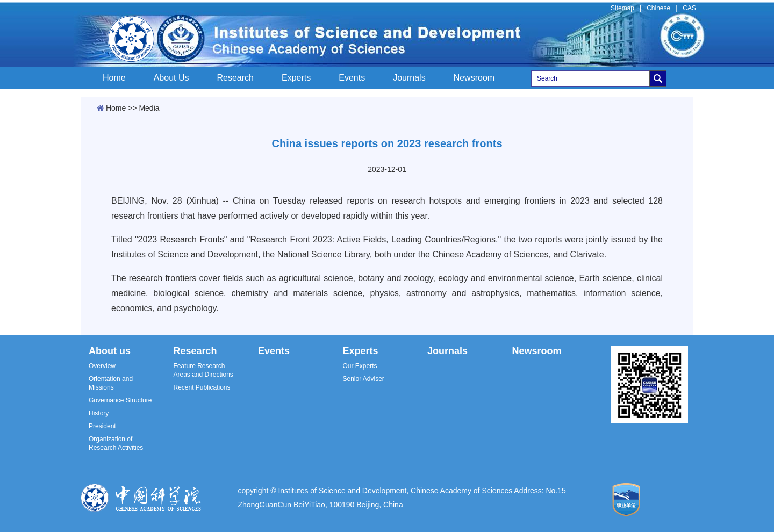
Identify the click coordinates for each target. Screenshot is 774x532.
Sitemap (622, 8)
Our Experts (360, 366)
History (99, 413)
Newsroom (474, 78)
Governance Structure (120, 400)
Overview (102, 366)
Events (352, 78)
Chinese (658, 8)
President (102, 426)
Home (114, 78)
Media (149, 108)
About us (110, 351)
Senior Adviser (363, 379)
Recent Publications (202, 387)
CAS (689, 8)
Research (235, 78)
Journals (409, 78)
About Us (171, 78)
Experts (296, 78)
